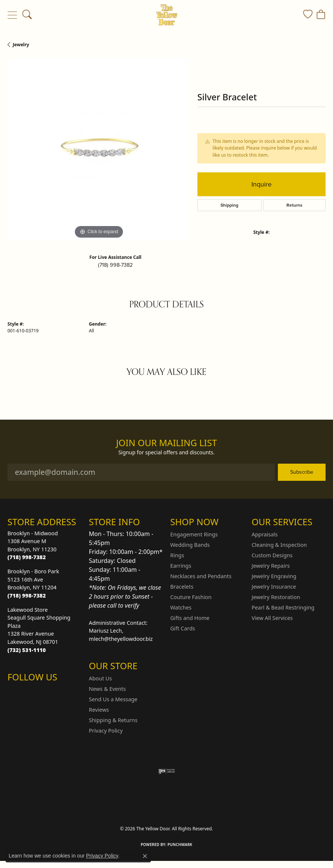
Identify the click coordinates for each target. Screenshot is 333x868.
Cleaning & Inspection (279, 545)
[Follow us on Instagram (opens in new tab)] (15, 692)
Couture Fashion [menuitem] (191, 597)
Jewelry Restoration (276, 597)
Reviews (99, 710)
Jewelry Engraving (274, 576)
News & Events (107, 689)
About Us (101, 678)
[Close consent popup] (145, 856)
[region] (99, 149)
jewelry (21, 45)
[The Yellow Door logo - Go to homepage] (167, 15)
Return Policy (92, 809)
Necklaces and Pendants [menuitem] (201, 576)
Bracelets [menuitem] (182, 587)
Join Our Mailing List (167, 443)
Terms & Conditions (174, 809)
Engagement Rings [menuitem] (194, 534)
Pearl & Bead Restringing (283, 607)
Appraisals (265, 534)
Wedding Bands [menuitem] (190, 545)
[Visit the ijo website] (167, 771)
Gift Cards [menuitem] (183, 628)
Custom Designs (272, 555)
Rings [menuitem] (177, 555)
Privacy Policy (106, 731)
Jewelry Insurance (274, 587)
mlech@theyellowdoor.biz (121, 639)
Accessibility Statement (229, 809)
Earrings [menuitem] (181, 566)
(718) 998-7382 (115, 265)
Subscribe (302, 472)
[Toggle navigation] (12, 15)
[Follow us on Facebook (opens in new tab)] (33, 692)
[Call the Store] (27, 557)
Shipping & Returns (113, 720)
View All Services (272, 618)
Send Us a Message (113, 699)
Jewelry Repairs (271, 566)
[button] (27, 15)
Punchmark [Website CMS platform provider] (180, 845)
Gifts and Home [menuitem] (190, 618)
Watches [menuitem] (181, 607)
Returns (294, 205)
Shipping (229, 205)
